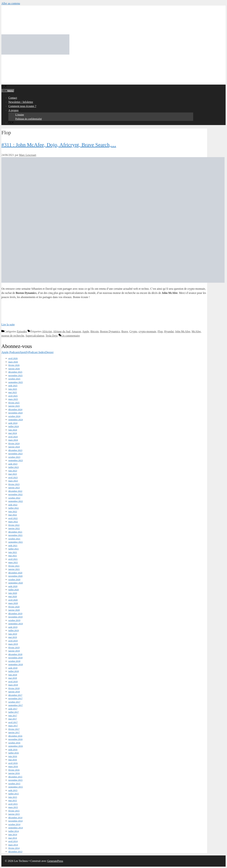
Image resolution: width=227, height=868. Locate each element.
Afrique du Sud (62, 331)
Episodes (22, 331)
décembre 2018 (15, 654)
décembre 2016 (15, 736)
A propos (15, 110)
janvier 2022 (14, 528)
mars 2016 (13, 766)
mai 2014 (13, 838)
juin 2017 (13, 715)
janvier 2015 (14, 814)
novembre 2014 (15, 821)
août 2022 (13, 505)
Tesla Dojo (52, 336)
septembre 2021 (16, 542)
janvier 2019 (14, 651)
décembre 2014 (15, 818)
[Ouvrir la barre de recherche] (4, 87)
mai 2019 (13, 637)
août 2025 (13, 386)
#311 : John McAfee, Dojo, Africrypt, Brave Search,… (59, 145)
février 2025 (14, 403)
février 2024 (14, 443)
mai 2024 (13, 433)
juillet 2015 (14, 794)
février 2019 (14, 647)
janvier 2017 (14, 732)
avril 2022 (13, 518)
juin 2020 (13, 593)
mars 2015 (13, 807)
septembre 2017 (16, 705)
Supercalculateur (35, 336)
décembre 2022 (15, 491)
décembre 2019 (15, 613)
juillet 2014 (14, 831)
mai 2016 (13, 760)
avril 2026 (13, 358)
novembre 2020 (15, 576)
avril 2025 (13, 396)
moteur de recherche (13, 336)
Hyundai (169, 331)
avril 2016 (13, 763)
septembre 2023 (16, 460)
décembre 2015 (15, 777)
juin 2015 (13, 797)
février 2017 (14, 729)
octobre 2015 (14, 784)
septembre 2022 (16, 501)
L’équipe (20, 115)
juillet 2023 (14, 467)
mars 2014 (13, 845)
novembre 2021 (15, 535)
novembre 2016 (15, 739)
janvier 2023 (14, 488)
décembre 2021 (15, 532)
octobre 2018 (14, 661)
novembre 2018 (15, 658)
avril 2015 (13, 804)
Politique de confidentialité (29, 119)
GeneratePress (55, 861)
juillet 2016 (14, 753)
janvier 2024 (14, 447)
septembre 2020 (16, 583)
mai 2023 (13, 474)
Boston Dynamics (110, 331)
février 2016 (14, 770)
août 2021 (13, 545)
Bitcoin (95, 331)
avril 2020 (13, 600)
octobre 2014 (14, 824)
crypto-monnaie (147, 331)
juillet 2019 (14, 630)
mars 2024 (13, 440)
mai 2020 (13, 596)
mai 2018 (13, 678)
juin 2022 (13, 511)
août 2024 (13, 423)
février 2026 (14, 365)
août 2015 (13, 790)
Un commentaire (71, 336)
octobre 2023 (14, 457)
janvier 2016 (14, 773)
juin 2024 (13, 430)
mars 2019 (13, 644)
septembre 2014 (16, 828)
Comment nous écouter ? (22, 106)
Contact (13, 98)
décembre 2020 (15, 573)
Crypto (133, 331)
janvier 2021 (14, 569)
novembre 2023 (15, 454)
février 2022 (14, 525)
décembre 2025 (15, 372)
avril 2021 (13, 559)
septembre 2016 (16, 746)
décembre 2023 (15, 450)
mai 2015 (13, 800)
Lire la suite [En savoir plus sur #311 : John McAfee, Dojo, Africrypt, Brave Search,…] (8, 324)
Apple (86, 331)
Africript (47, 331)
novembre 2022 (15, 494)
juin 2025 (13, 389)
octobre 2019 (14, 620)
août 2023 (13, 464)
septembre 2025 (16, 382)
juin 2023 (13, 471)
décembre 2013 (15, 852)
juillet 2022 (14, 508)
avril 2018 (13, 681)
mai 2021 (13, 556)
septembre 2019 (16, 624)
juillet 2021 (14, 549)
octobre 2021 (14, 539)
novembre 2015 (15, 780)
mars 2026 (13, 362)
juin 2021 (13, 552)
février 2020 (14, 607)
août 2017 (13, 709)
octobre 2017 (14, 702)
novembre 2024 (15, 413)
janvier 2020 (14, 610)
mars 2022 (13, 522)
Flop (160, 331)
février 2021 (14, 566)
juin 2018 (13, 675)
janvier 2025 (14, 406)
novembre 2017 (15, 698)
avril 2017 (13, 722)
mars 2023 (13, 481)
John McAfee (183, 331)
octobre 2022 (14, 498)
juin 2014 (13, 834)
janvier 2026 (14, 369)
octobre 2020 (14, 579)
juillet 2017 (14, 712)
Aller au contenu (11, 3)
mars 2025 (13, 399)
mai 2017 (13, 719)
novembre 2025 (15, 375)
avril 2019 (13, 641)
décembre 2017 (15, 695)
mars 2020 (13, 603)
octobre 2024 (14, 416)
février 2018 (14, 688)
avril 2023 (13, 477)
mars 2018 (13, 685)
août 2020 (13, 586)
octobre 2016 (14, 743)
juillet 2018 (14, 671)
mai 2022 (13, 515)
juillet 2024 (14, 426)
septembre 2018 (16, 664)
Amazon (76, 331)
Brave (125, 331)
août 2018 (13, 668)
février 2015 (14, 811)
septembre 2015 (16, 787)
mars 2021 (13, 562)
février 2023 (14, 484)
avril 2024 (13, 437)
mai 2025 (13, 392)
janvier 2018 (14, 692)
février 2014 (14, 848)
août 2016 (13, 749)
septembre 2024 (16, 420)
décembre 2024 (15, 409)
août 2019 (13, 627)
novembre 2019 (15, 617)
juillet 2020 (14, 590)
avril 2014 (13, 841)
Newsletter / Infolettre (21, 102)
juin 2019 (13, 634)
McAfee (196, 331)
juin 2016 (13, 756)
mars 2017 (13, 726)
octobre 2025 (14, 379)
